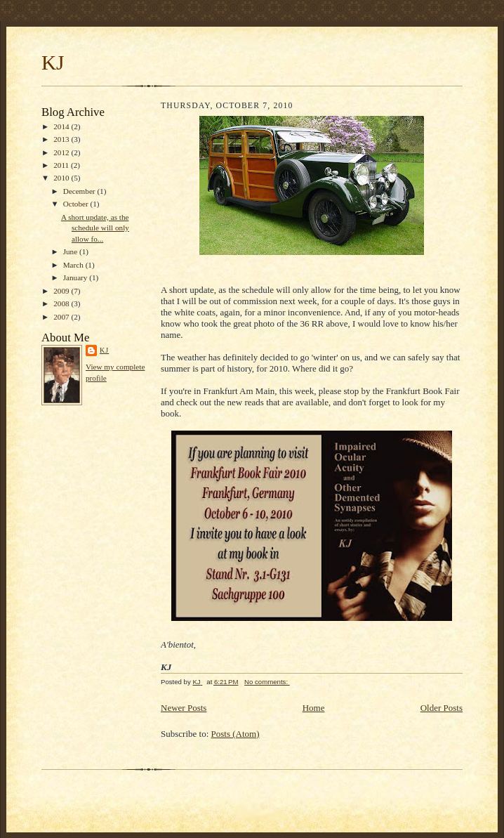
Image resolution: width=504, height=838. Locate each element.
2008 (62, 303)
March (74, 265)
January (77, 277)
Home (314, 708)
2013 (62, 139)
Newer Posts (184, 708)
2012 (62, 152)
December (80, 191)
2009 (62, 291)
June (71, 251)
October (77, 204)
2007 (62, 317)
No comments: (267, 682)
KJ (53, 63)
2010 (62, 178)
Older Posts (442, 708)
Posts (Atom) (236, 734)
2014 (62, 126)
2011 (62, 165)
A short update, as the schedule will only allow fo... (95, 228)
